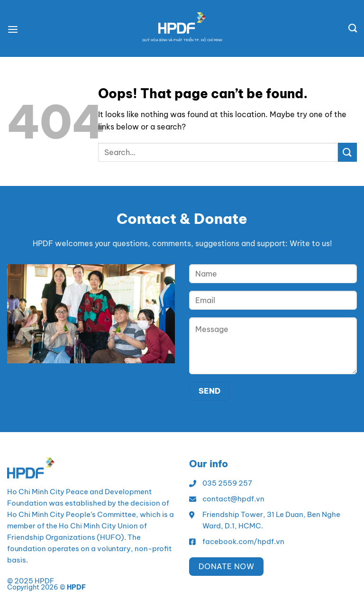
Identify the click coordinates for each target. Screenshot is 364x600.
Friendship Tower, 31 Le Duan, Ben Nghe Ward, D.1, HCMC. (271, 520)
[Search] (353, 28)
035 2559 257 (227, 483)
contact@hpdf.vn (233, 499)
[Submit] (347, 152)
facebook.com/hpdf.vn (243, 541)
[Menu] (14, 28)
